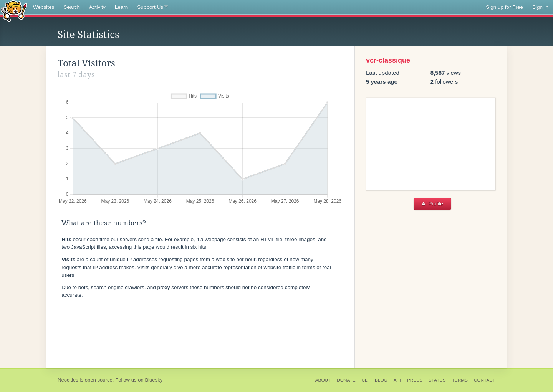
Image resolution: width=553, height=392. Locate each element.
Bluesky (154, 380)
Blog (381, 380)
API (397, 380)
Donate (346, 380)
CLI (365, 380)
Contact (485, 380)
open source (99, 380)
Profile (433, 204)
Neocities (68, 380)
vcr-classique (388, 60)
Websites (44, 7)
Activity (97, 7)
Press (415, 380)
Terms (460, 380)
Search (72, 7)
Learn (122, 7)
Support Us (152, 7)
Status (437, 380)
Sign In (540, 7)
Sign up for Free (504, 7)
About (323, 380)
